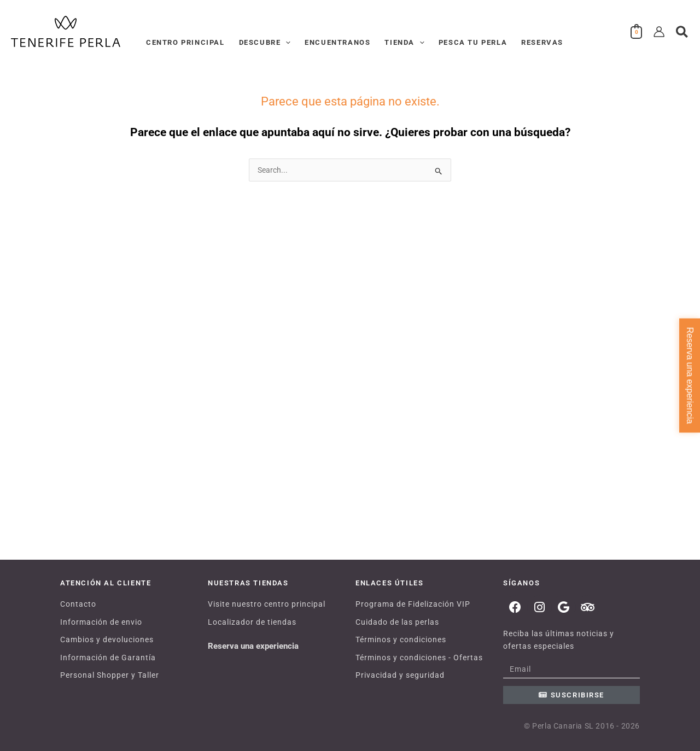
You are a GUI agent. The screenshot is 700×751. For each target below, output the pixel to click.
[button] (682, 33)
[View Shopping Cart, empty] (637, 32)
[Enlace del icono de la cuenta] (659, 32)
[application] (285, 43)
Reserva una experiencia (253, 646)
